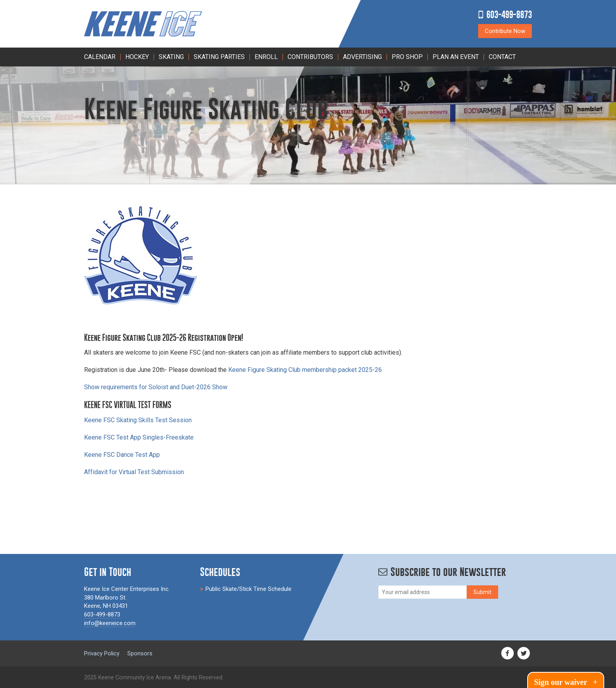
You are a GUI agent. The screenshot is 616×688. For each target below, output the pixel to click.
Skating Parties (219, 57)
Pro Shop (407, 57)
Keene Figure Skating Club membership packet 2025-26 (305, 370)
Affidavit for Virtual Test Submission (134, 472)
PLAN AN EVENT (456, 57)
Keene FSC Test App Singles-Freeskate (139, 437)
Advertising (362, 57)
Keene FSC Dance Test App (122, 455)
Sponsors (140, 653)
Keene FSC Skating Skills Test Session (138, 420)
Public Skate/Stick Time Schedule (248, 589)
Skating (171, 57)
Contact (502, 57)
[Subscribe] (482, 592)
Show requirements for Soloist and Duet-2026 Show (156, 387)
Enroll (266, 57)
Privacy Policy (102, 653)
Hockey (137, 57)
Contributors (310, 57)
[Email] (423, 592)
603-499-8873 (509, 14)
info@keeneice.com (110, 623)
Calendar (100, 57)
